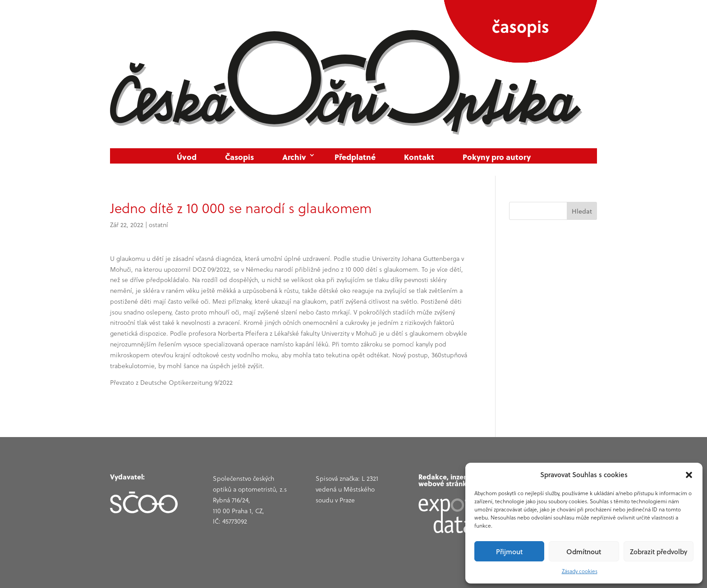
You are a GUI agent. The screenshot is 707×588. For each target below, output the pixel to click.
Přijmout (509, 552)
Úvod (187, 157)
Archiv (294, 157)
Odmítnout (584, 552)
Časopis (239, 157)
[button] (689, 475)
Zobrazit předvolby (659, 552)
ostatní (158, 225)
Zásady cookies (580, 571)
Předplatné (355, 157)
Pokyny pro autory (497, 157)
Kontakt (419, 157)
